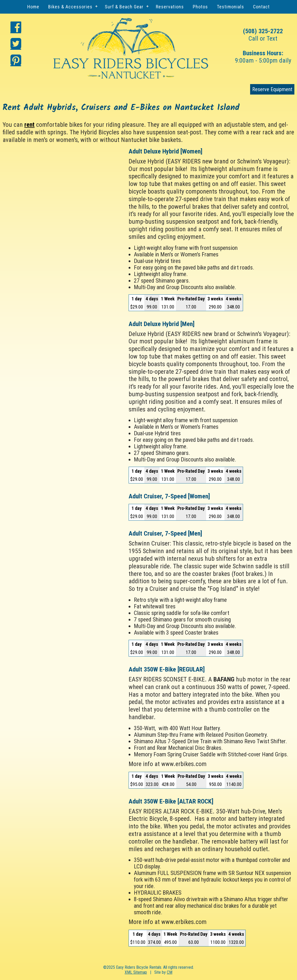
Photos (200, 7)
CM (170, 972)
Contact (261, 7)
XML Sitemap (136, 972)
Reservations (170, 7)
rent (29, 125)
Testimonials (230, 7)
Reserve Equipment (272, 89)
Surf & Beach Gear (124, 7)
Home (33, 7)
